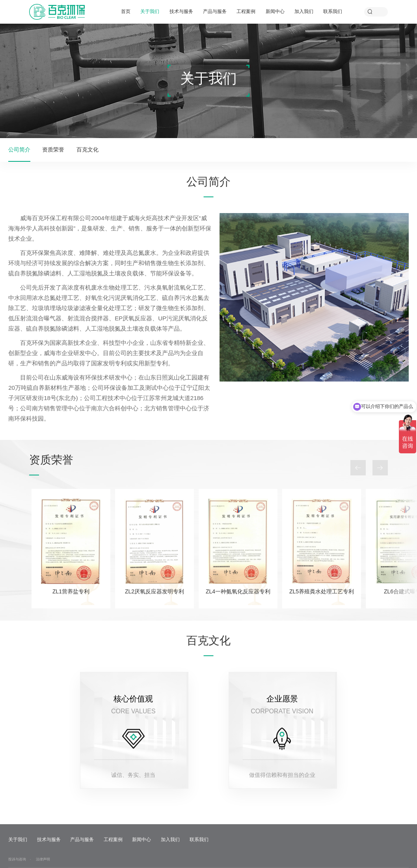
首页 (126, 11)
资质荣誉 (53, 150)
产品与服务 (215, 11)
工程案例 (246, 11)
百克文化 (87, 150)
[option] (71, 548)
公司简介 (19, 150)
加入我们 (304, 11)
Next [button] (380, 468)
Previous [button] (358, 468)
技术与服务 (181, 11)
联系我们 (333, 11)
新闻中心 (275, 11)
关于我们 (150, 11)
